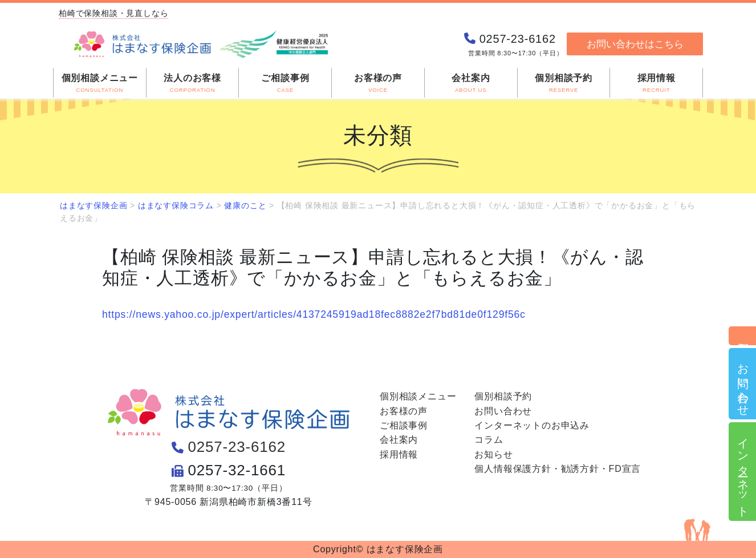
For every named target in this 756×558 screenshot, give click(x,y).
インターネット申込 (743, 472)
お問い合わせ (743, 384)
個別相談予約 (743, 336)
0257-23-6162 (237, 447)
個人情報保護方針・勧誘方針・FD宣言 (558, 469)
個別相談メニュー (418, 396)
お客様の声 (404, 411)
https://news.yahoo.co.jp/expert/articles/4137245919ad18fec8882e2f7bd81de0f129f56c (314, 314)
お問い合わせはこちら (635, 44)
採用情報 (399, 454)
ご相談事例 (404, 425)
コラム (489, 440)
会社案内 (399, 440)
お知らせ (493, 454)
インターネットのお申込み (532, 425)
